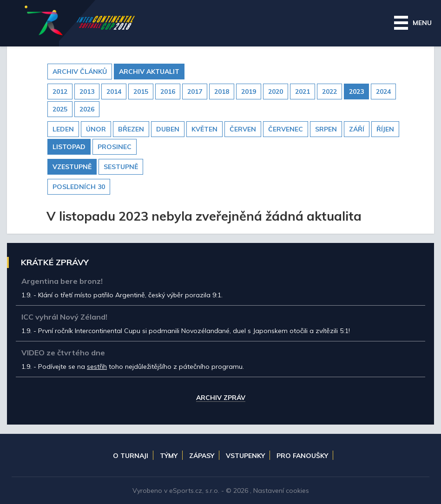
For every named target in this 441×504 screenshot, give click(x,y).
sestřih (97, 367)
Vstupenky (245, 456)
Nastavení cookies (281, 491)
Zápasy (202, 456)
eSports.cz (186, 491)
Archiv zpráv (221, 398)
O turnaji (131, 456)
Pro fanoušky (302, 456)
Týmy (169, 456)
